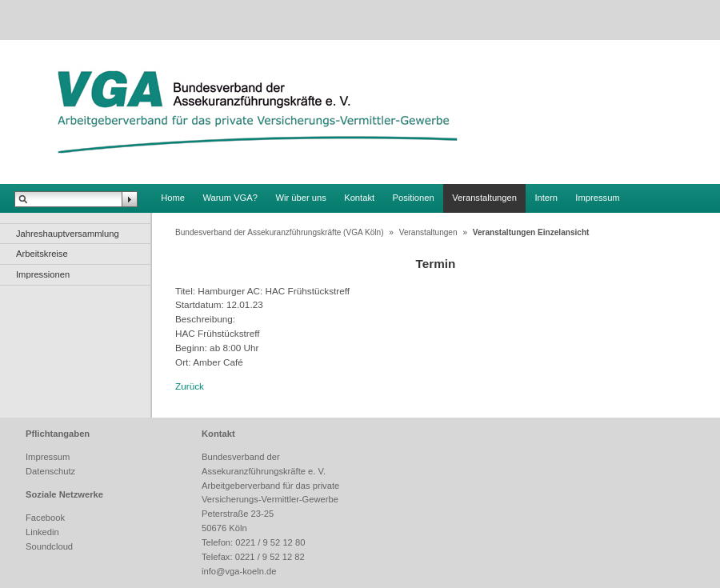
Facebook (45, 518)
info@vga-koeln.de (239, 571)
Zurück (190, 386)
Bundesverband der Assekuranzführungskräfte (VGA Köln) (280, 232)
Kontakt (359, 198)
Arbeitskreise (42, 254)
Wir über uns (300, 198)
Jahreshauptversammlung (68, 234)
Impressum (597, 198)
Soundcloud (49, 546)
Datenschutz (50, 471)
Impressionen (43, 274)
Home (173, 198)
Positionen (414, 198)
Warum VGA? (230, 198)
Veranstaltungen (484, 198)
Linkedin (42, 532)
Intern (546, 198)
